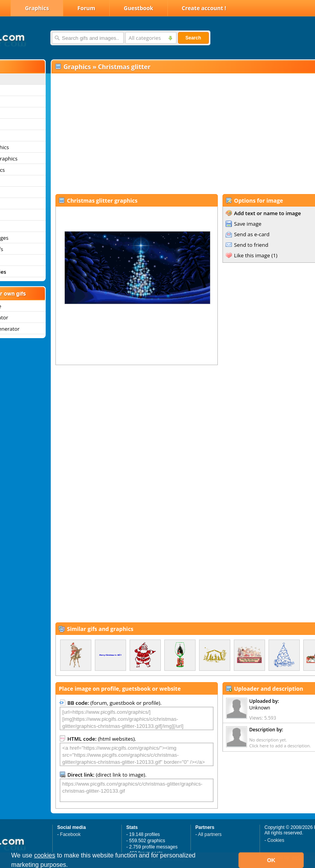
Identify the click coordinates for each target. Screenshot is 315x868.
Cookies (276, 840)
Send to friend (251, 245)
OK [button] (271, 860)
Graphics (37, 8)
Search (193, 38)
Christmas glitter (124, 67)
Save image (248, 224)
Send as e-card (252, 234)
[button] (71, 866)
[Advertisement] (168, 133)
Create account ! (204, 8)
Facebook (70, 834)
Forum (86, 8)
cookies (44, 855)
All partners (210, 834)
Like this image (252, 255)
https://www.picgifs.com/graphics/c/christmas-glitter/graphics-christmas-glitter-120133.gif (137, 790)
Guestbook (139, 8)
